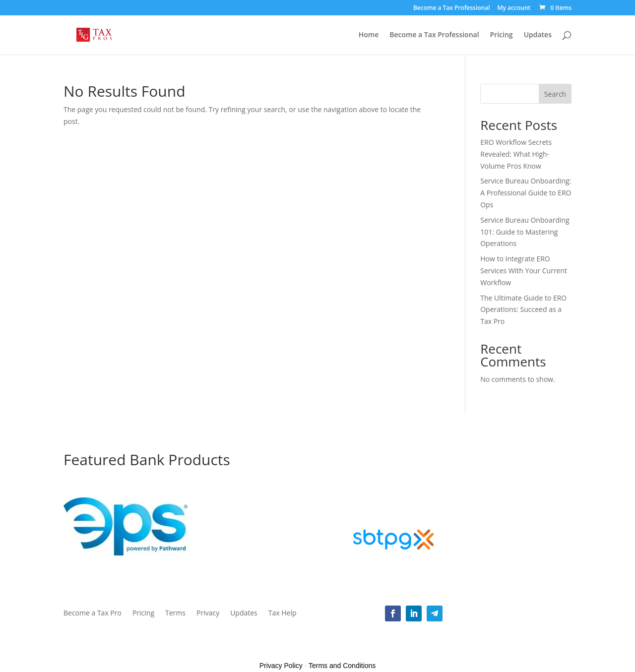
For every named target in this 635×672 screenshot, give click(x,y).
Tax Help (283, 613)
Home (369, 35)
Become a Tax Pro (93, 613)
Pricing (502, 35)
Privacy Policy (281, 666)
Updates (538, 35)
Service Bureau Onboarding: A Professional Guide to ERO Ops (526, 193)
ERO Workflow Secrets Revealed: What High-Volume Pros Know (516, 154)
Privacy (208, 613)
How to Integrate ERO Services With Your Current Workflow (524, 271)
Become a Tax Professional (452, 8)
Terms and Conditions (342, 666)
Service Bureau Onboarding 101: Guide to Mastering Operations (525, 232)
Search (555, 94)
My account (514, 8)
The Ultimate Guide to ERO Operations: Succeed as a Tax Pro (523, 310)
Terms (175, 613)
